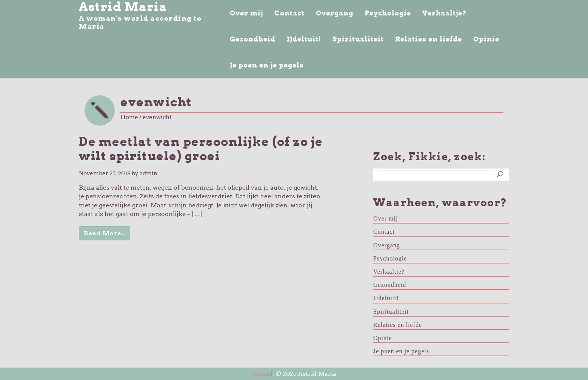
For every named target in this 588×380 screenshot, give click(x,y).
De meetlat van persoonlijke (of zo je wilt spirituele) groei (201, 149)
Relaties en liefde (429, 39)
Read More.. (105, 233)
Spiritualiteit (358, 39)
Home (129, 117)
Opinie (486, 39)
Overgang (335, 13)
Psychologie (388, 13)
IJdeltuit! (304, 39)
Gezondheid (253, 39)
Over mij (246, 13)
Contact (289, 13)
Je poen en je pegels (267, 65)
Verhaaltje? (444, 13)
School (262, 374)
